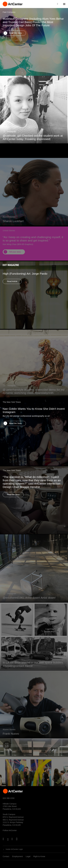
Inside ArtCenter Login (14, 849)
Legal (28, 856)
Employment (17, 856)
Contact (6, 856)
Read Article (12, 285)
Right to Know (39, 856)
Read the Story (15, 33)
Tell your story (15, 256)
